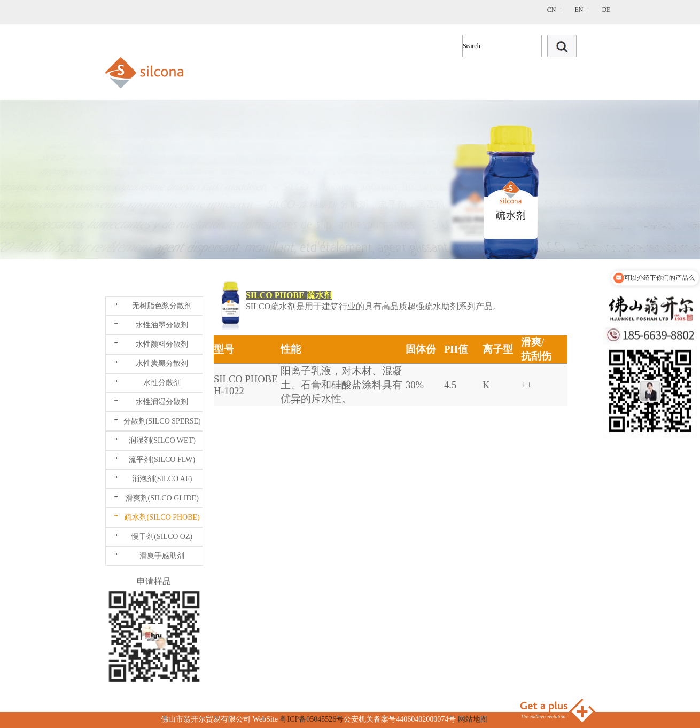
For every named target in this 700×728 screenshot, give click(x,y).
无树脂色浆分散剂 (162, 306)
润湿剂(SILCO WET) (162, 440)
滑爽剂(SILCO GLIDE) (162, 498)
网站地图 (473, 719)
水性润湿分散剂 (162, 402)
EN (579, 10)
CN (552, 10)
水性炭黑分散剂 (162, 363)
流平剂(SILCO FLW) (162, 460)
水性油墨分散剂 (162, 325)
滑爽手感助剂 (162, 556)
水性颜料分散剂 (162, 344)
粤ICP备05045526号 (312, 719)
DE (606, 10)
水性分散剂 (162, 383)
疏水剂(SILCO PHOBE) (162, 517)
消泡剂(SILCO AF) (162, 479)
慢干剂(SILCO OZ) (162, 537)
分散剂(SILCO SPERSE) (162, 421)
